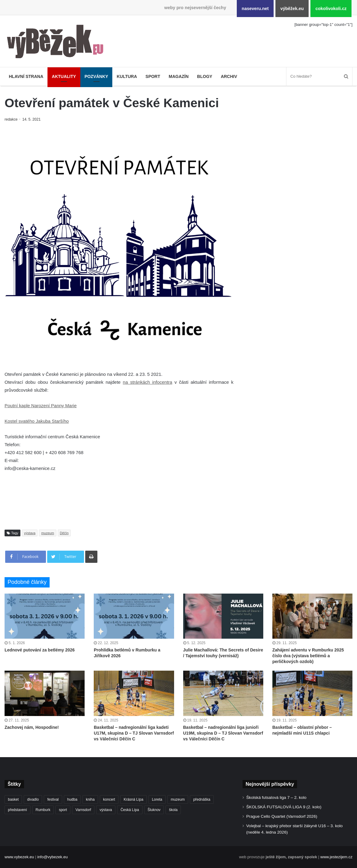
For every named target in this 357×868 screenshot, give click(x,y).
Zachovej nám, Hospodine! (32, 727)
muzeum (47, 533)
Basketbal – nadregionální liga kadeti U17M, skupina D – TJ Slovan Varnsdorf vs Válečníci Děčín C (134, 733)
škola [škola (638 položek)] (173, 810)
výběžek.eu (292, 9)
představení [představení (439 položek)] (17, 810)
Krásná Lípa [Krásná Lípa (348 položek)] (133, 799)
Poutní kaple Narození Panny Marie (41, 406)
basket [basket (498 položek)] (13, 799)
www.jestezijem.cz (336, 857)
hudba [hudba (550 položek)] (72, 799)
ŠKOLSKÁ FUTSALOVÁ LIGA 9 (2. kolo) (284, 807)
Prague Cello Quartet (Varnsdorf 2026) (282, 816)
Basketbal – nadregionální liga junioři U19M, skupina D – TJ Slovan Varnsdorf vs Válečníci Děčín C (223, 733)
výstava (30, 533)
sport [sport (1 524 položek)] (63, 810)
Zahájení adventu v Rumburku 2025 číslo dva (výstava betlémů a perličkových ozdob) (308, 656)
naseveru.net (255, 9)
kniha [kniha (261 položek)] (90, 799)
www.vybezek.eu (19, 857)
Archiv (229, 76)
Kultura (127, 76)
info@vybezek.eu (52, 857)
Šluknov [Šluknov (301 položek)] (154, 810)
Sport (153, 76)
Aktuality (64, 76)
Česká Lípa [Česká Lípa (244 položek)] (130, 810)
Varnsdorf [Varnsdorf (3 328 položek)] (83, 810)
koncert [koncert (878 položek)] (109, 799)
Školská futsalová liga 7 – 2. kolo (276, 797)
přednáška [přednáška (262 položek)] (202, 799)
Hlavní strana (26, 76)
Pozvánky (96, 76)
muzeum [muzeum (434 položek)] (178, 799)
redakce (11, 119)
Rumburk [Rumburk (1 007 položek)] (43, 810)
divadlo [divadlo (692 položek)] (33, 799)
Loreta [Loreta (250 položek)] (157, 799)
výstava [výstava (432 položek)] (106, 810)
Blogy (205, 76)
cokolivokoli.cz (331, 9)
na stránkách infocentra (148, 382)
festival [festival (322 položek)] (53, 799)
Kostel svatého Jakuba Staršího (37, 421)
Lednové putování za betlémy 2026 (40, 650)
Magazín (178, 76)
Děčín (64, 533)
